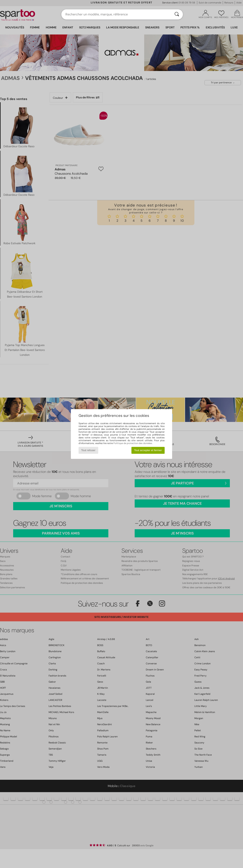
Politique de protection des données (133, 443)
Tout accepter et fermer (148, 450)
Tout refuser (88, 450)
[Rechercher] (177, 14)
